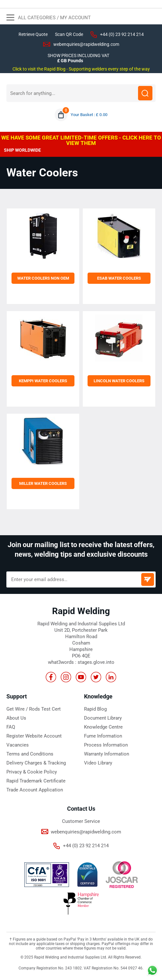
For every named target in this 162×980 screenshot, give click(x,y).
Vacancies (18, 745)
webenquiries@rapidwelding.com (86, 44)
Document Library (103, 718)
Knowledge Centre (103, 727)
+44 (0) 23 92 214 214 (122, 34)
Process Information (106, 745)
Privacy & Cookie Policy (32, 772)
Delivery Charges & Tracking (36, 763)
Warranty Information (107, 754)
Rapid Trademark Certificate (36, 781)
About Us (16, 718)
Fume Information (103, 736)
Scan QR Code (69, 34)
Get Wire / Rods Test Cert (34, 709)
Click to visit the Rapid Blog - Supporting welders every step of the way (81, 69)
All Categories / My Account (49, 18)
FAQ (11, 727)
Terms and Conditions (30, 754)
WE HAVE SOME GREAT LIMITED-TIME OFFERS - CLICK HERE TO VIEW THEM (81, 140)
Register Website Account (34, 736)
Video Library (98, 763)
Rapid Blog (95, 709)
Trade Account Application (35, 790)
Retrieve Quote (33, 34)
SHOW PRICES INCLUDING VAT (78, 55)
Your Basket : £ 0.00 (89, 115)
